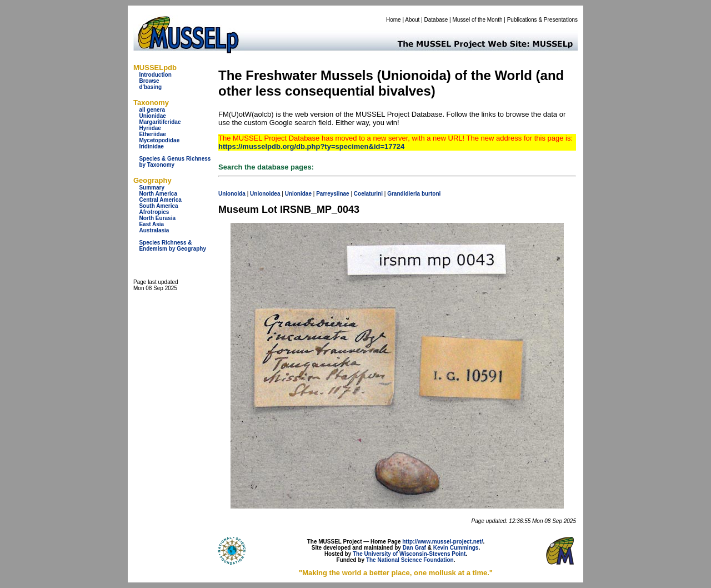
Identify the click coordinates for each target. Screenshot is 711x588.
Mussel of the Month (478, 20)
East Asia (151, 224)
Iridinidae (151, 146)
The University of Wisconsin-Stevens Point (409, 554)
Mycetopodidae (159, 140)
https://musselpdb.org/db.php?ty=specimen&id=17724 (311, 146)
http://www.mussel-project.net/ (442, 542)
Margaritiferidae (160, 122)
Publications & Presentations (542, 20)
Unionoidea (265, 194)
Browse (149, 81)
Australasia (154, 230)
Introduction (155, 75)
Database (436, 20)
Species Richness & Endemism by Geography (172, 246)
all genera (152, 110)
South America (158, 206)
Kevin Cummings (456, 548)
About (412, 20)
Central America (160, 200)
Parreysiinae (333, 194)
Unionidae (152, 116)
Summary (152, 188)
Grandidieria (404, 194)
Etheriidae (152, 134)
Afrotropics (154, 212)
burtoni (431, 194)
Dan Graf (414, 548)
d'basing (150, 87)
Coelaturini (368, 194)
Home (394, 20)
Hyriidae (150, 128)
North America (158, 194)
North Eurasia (157, 218)
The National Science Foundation (410, 560)
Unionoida (232, 194)
